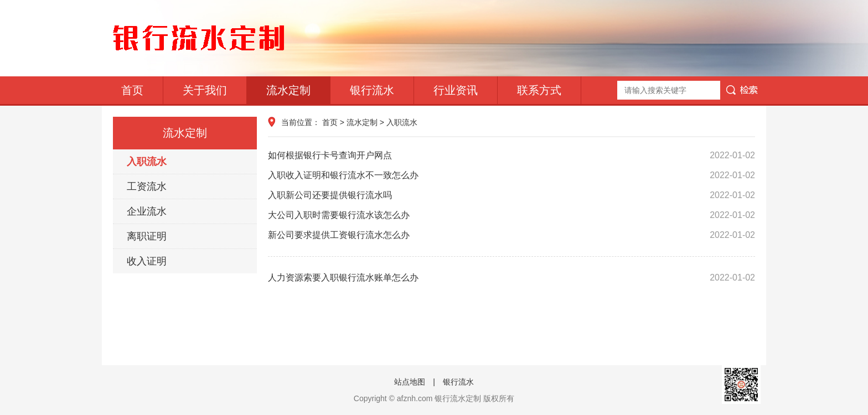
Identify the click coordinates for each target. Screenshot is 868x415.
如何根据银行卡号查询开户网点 (512, 155)
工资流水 (147, 186)
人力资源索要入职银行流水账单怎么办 (512, 278)
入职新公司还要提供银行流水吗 (512, 195)
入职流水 (147, 162)
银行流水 (372, 90)
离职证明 (147, 236)
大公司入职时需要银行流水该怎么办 (512, 215)
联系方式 (539, 90)
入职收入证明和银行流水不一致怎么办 (512, 175)
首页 (132, 90)
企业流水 (147, 211)
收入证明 (147, 261)
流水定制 (288, 90)
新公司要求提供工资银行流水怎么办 (512, 235)
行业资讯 (456, 90)
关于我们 (205, 90)
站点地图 (410, 382)
